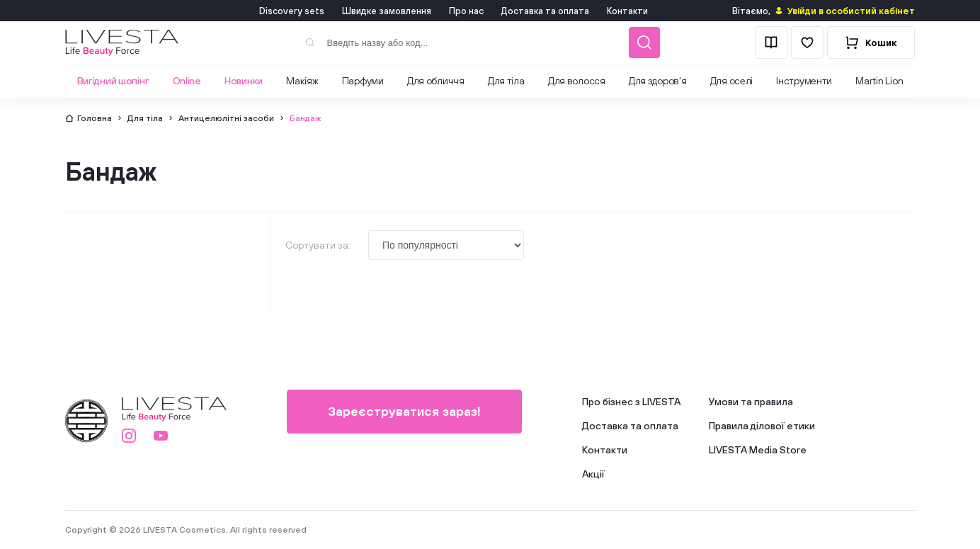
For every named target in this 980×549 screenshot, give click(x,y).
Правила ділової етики (762, 426)
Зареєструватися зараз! (404, 411)
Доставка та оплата (545, 11)
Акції (593, 474)
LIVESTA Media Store (758, 450)
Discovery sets (292, 11)
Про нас (466, 11)
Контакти (627, 11)
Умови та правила (751, 402)
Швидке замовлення (387, 11)
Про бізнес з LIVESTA (631, 402)
